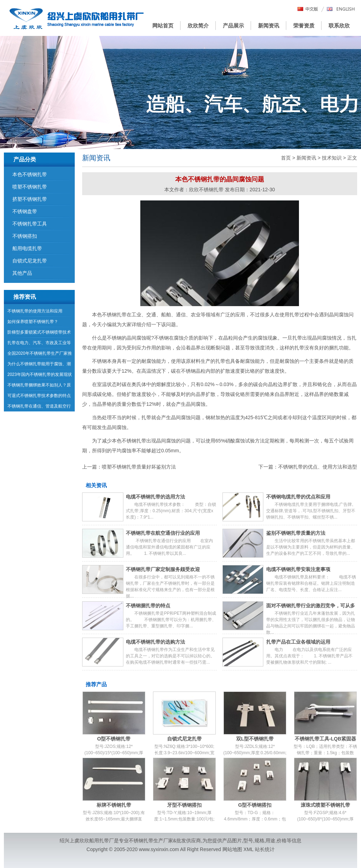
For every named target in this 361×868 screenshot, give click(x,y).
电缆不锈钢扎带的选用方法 (155, 497)
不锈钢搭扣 (25, 236)
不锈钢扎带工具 (30, 224)
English (341, 9)
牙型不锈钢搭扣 (184, 805)
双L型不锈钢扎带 (255, 739)
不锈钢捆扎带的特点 (148, 606)
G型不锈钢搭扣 (255, 805)
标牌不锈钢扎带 (114, 805)
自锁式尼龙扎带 (184, 739)
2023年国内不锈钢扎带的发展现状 (40, 374)
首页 (286, 158)
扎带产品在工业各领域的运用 (298, 642)
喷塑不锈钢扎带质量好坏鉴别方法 (139, 467)
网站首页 (163, 26)
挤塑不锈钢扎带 (30, 199)
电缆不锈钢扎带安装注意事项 (298, 569)
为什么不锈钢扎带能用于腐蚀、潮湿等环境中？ (39, 365)
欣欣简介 (198, 26)
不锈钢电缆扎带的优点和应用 (298, 497)
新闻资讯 (269, 26)
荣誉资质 (304, 26)
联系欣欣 (339, 26)
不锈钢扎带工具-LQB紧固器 (325, 739)
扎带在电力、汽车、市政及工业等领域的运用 (39, 344)
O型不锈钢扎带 (114, 739)
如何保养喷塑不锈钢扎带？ (33, 322)
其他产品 (22, 273)
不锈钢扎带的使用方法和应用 (35, 311)
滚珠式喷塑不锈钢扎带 (325, 805)
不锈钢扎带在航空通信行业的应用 (163, 533)
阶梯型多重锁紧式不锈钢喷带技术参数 (39, 334)
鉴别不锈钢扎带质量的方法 (296, 533)
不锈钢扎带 (114, 315)
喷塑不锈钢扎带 (30, 187)
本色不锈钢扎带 (30, 174)
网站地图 (232, 849)
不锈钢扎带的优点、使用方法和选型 (318, 467)
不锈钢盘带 (25, 211)
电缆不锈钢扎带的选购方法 (155, 642)
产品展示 (233, 26)
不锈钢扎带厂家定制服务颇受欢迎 (163, 569)
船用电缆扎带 (27, 248)
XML (249, 849)
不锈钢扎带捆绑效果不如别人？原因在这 (39, 386)
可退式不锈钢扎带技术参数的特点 (39, 396)
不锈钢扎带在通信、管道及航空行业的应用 (39, 408)
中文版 (308, 9)
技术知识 (332, 158)
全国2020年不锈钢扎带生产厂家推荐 (40, 355)
